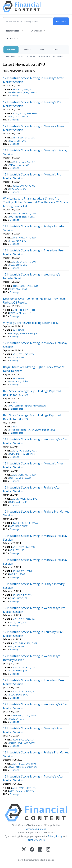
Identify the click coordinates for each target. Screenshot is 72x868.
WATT (25, 117)
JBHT (26, 92)
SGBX (12, 265)
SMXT (19, 265)
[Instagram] (48, 850)
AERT (15, 451)
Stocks (27, 49)
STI (23, 550)
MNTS (12, 313)
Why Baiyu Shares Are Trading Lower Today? (31, 323)
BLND (22, 214)
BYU (20, 89)
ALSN (15, 619)
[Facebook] (32, 850)
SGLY (12, 719)
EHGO (28, 162)
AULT (22, 499)
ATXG (23, 113)
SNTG (24, 646)
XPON (18, 189)
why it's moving (27, 333)
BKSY (28, 788)
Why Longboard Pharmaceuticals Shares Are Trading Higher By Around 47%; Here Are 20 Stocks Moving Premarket (36, 202)
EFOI (33, 547)
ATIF (15, 89)
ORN (25, 502)
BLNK (28, 619)
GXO (34, 262)
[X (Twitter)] (24, 850)
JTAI (33, 668)
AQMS (15, 113)
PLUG (12, 671)
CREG (29, 571)
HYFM (33, 716)
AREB (22, 547)
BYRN (30, 286)
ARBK (15, 214)
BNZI (21, 310)
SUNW (12, 622)
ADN (15, 475)
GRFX (28, 186)
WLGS (12, 165)
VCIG (21, 478)
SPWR (22, 574)
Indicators (10, 38)
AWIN (34, 451)
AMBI (15, 162)
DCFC (28, 523)
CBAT (33, 138)
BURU (15, 186)
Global (25, 381)
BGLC (21, 138)
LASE (22, 357)
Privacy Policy (55, 836)
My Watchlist (37, 31)
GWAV (35, 523)
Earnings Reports (23, 406)
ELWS (34, 643)
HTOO (20, 598)
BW (18, 571)
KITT (25, 719)
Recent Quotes (12, 31)
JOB (33, 186)
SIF (17, 357)
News (20, 56)
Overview (11, 56)
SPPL (12, 189)
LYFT (19, 622)
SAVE (25, 695)
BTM (15, 716)
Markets (11, 49)
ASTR (28, 451)
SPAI (18, 289)
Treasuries (58, 56)
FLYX (32, 354)
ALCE (15, 310)
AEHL (15, 354)
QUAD (12, 598)
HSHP (35, 113)
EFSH (26, 89)
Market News (16, 92)
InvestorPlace (17, 409)
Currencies (30, 56)
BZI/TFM (20, 454)
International (44, 56)
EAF (26, 354)
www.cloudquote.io (36, 829)
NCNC (18, 117)
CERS (34, 214)
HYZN (33, 89)
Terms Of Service (36, 840)
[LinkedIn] (40, 850)
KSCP (18, 241)
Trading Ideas (22, 217)
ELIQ (27, 740)
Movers (33, 92)
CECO (21, 523)
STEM (19, 165)
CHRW (27, 643)
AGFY (21, 451)
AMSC (22, 668)
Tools (56, 49)
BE (14, 571)
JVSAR (24, 289)
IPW (34, 162)
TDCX (25, 526)
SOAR (19, 695)
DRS (19, 141)
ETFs (42, 49)
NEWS (21, 330)
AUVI (15, 643)
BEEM (15, 740)
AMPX (22, 238)
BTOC (15, 286)
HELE (33, 310)
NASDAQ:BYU (34, 430)
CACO (28, 478)
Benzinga (15, 96)
